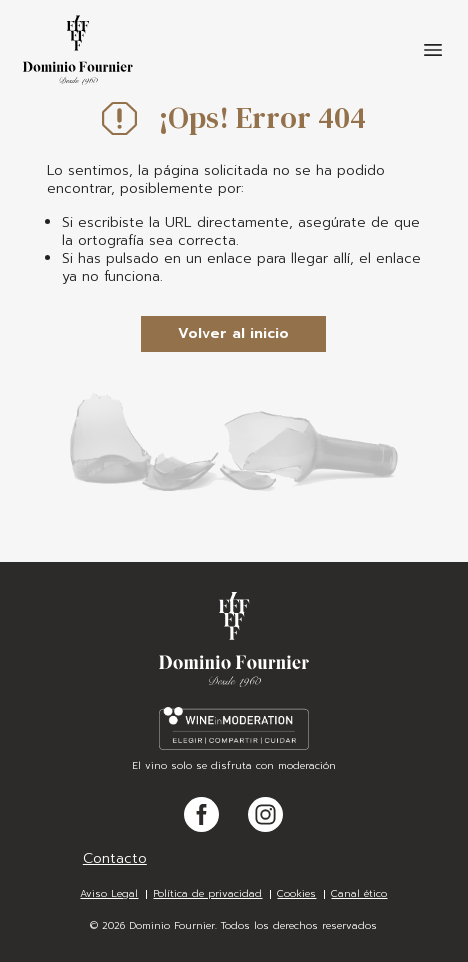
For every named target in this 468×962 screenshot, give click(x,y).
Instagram (265, 831)
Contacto (115, 858)
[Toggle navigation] (433, 50)
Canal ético (359, 893)
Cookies (296, 893)
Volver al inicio (233, 333)
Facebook (201, 831)
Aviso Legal (109, 893)
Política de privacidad (207, 893)
